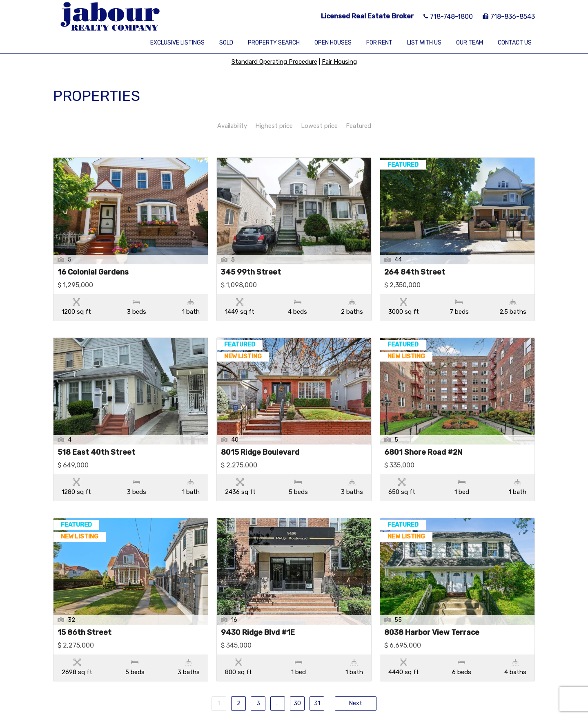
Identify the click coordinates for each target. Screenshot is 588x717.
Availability (232, 126)
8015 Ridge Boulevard (260, 436)
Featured (359, 126)
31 (317, 652)
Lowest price (319, 126)
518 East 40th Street (96, 436)
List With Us (424, 43)
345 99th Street (251, 273)
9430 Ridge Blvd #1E (258, 599)
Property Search (274, 43)
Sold (226, 43)
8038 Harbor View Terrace (432, 599)
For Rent (379, 43)
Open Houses (333, 43)
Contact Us (515, 43)
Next (356, 652)
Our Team (470, 43)
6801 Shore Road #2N (423, 436)
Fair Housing (339, 62)
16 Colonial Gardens (93, 273)
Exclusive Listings (177, 43)
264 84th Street (415, 273)
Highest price (274, 126)
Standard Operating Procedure (274, 62)
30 (297, 652)
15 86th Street (85, 599)
